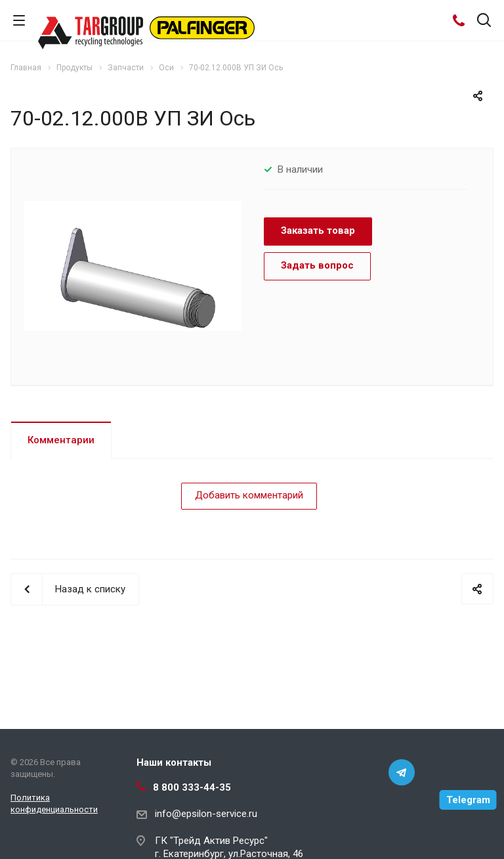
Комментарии (61, 440)
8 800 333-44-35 (192, 787)
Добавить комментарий (249, 495)
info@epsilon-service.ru (206, 814)
